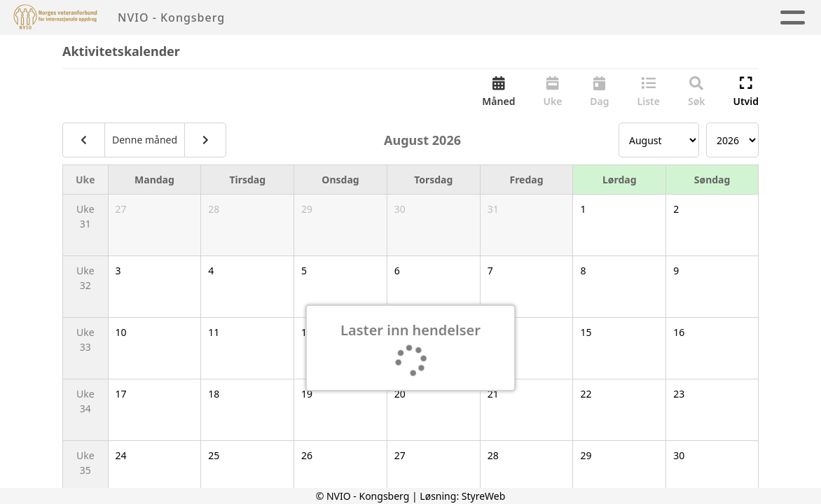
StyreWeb (484, 496)
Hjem (307, 18)
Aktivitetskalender (472, 18)
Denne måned (145, 141)
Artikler (368, 18)
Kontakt (664, 18)
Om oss (581, 18)
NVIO (740, 18)
